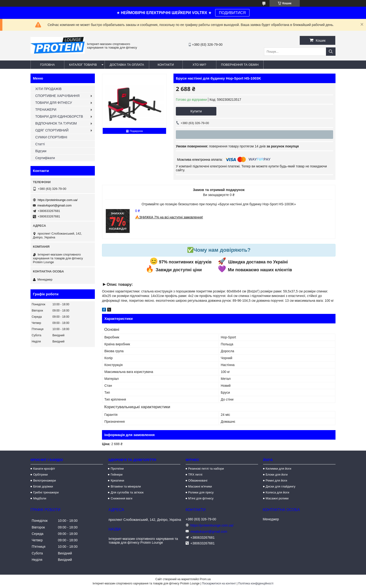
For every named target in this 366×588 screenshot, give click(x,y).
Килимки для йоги (279, 469)
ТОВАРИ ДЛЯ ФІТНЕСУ (54, 103)
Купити (196, 111)
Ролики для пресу (201, 492)
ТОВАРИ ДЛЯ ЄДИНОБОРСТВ (59, 116)
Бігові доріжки (43, 486)
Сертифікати (45, 158)
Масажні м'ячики (200, 486)
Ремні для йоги (276, 480)
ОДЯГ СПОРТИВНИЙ (52, 130)
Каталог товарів (83, 65)
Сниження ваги (121, 498)
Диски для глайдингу (281, 486)
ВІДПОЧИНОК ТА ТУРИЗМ (56, 123)
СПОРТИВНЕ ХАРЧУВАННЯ (57, 96)
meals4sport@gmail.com (54, 205)
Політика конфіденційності (256, 583)
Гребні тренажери (46, 492)
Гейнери (117, 475)
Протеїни (117, 469)
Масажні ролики (277, 498)
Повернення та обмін (240, 65)
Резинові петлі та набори (206, 469)
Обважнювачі (198, 480)
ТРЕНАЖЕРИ (46, 110)
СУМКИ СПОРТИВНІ (51, 137)
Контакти (166, 65)
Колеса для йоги (277, 492)
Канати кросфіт (44, 469)
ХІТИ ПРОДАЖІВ (48, 89)
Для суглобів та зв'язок (127, 492)
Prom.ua (205, 579)
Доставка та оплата (127, 65)
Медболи (40, 498)
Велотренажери (44, 480)
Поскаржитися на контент (219, 583)
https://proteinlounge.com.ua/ (58, 200)
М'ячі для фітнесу (201, 498)
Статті (40, 144)
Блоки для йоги (277, 475)
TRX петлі (195, 475)
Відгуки (41, 151)
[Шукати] (331, 52)
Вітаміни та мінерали (126, 486)
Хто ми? (199, 65)
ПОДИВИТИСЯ (232, 13)
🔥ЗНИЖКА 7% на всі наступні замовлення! (169, 217)
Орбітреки (40, 475)
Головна (47, 65)
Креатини (117, 480)
